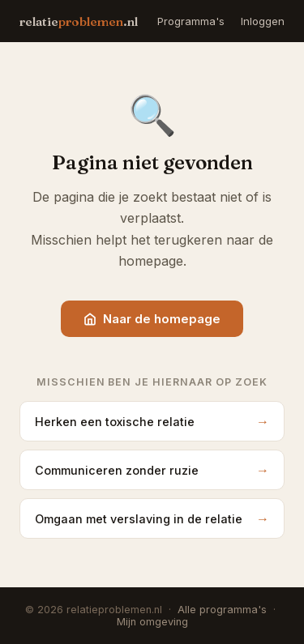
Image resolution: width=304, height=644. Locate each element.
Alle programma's (222, 610)
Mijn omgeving (152, 622)
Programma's (191, 21)
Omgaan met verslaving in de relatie (152, 518)
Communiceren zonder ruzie (152, 470)
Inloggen (263, 21)
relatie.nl (79, 21)
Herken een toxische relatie (152, 421)
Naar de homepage (152, 319)
